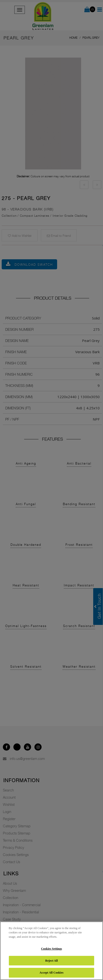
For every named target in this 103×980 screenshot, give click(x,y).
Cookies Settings (52, 949)
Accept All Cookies (51, 973)
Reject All (51, 961)
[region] (51, 951)
